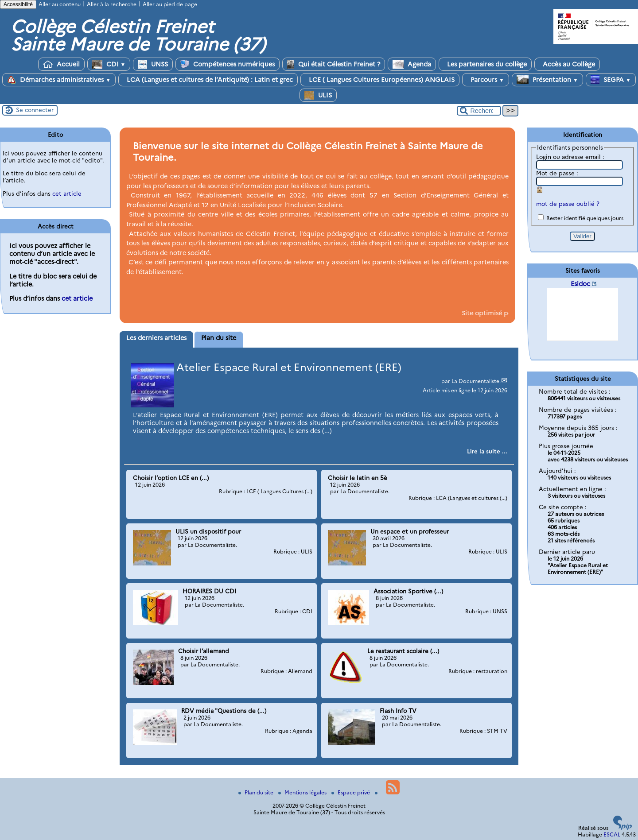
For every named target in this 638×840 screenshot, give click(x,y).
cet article (67, 194)
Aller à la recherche (112, 4)
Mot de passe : (557, 173)
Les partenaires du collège (485, 64)
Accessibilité (18, 4)
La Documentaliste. (476, 381)
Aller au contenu (60, 4)
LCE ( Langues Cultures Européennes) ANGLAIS (380, 80)
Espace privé (351, 792)
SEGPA (611, 80)
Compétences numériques (228, 64)
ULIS (318, 95)
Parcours (486, 80)
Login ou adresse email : (570, 157)
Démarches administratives (59, 80)
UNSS (153, 64)
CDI (109, 64)
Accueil (61, 64)
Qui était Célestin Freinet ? (334, 64)
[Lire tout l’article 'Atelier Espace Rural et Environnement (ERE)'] (487, 451)
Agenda (412, 64)
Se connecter (35, 110)
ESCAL (612, 834)
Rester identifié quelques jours (585, 218)
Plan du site (257, 792)
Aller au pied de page (170, 4)
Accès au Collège (567, 64)
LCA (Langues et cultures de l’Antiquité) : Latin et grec (208, 80)
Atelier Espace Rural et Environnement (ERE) (289, 367)
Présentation (547, 80)
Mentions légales (303, 792)
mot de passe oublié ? (568, 204)
